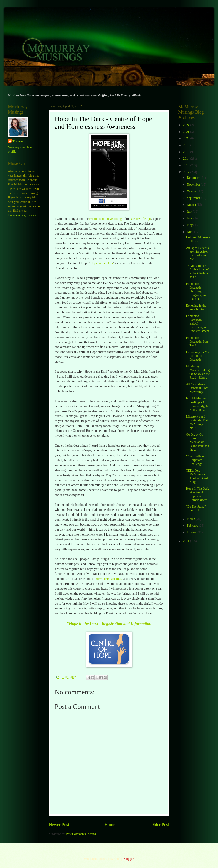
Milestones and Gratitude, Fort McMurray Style (197, 422)
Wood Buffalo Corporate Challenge (195, 460)
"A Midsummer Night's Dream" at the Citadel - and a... (197, 272)
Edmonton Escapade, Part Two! (197, 342)
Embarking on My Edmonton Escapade (197, 356)
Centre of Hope (141, 219)
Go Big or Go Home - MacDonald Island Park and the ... (197, 442)
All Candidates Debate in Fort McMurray (197, 388)
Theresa (18, 141)
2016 (187, 145)
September (194, 198)
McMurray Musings (109, 579)
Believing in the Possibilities (196, 308)
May (190, 225)
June (190, 218)
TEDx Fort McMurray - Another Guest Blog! (197, 476)
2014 (187, 159)
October (192, 191)
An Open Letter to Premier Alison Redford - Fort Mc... (197, 254)
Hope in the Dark (102, 263)
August (192, 205)
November (194, 185)
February (193, 526)
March (191, 519)
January (192, 532)
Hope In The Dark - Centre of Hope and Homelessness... (198, 494)
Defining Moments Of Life (198, 239)
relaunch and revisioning (105, 219)
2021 (187, 132)
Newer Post (59, 825)
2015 (187, 152)
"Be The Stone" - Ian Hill (197, 508)
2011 (187, 541)
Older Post (160, 825)
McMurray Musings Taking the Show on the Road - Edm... (198, 372)
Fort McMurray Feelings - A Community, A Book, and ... (197, 404)
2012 (187, 172)
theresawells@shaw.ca (22, 215)
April (191, 232)
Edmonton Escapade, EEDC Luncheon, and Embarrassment (197, 324)
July (190, 212)
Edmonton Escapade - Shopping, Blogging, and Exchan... (197, 291)
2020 (187, 138)
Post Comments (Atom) (81, 834)
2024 (187, 125)
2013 (187, 165)
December (194, 178)
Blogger (128, 859)
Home (110, 825)
